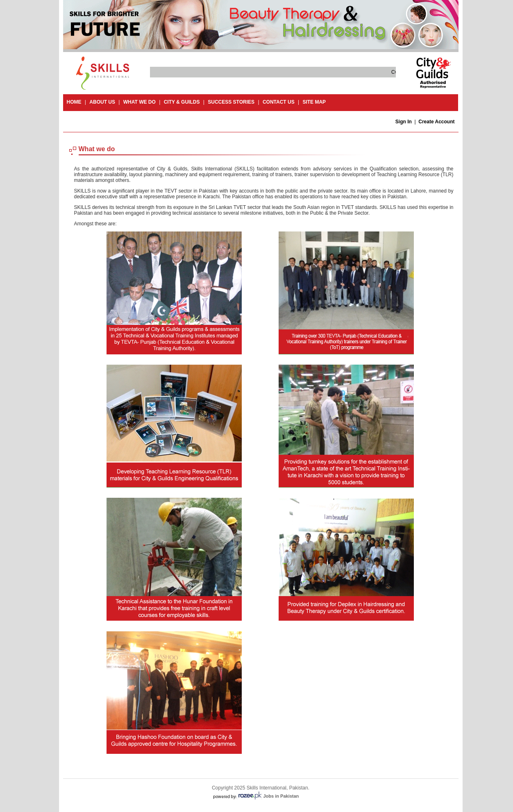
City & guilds (182, 102)
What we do (140, 102)
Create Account (436, 122)
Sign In (404, 122)
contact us (279, 102)
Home (74, 102)
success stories (231, 102)
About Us (102, 102)
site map (314, 102)
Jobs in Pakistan (281, 796)
